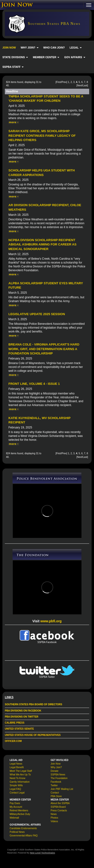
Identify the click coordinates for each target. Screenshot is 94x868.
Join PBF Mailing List (62, 789)
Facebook (56, 782)
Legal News (16, 764)
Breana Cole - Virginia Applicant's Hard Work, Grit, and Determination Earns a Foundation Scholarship (44, 349)
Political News (17, 832)
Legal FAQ (15, 789)
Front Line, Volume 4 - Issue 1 (34, 384)
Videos (54, 821)
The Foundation (59, 778)
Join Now (56, 764)
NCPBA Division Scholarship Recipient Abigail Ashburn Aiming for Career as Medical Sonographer (42, 244)
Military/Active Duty (20, 814)
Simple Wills (16, 785)
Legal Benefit (17, 767)
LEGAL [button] (76, 47)
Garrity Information (20, 782)
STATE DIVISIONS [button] (15, 57)
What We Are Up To (20, 775)
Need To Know (17, 778)
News (54, 814)
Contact (55, 793)
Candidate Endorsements (23, 828)
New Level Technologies (43, 853)
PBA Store (56, 796)
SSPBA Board (58, 807)
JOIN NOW (9, 47)
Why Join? (56, 767)
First (58, 82)
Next (80, 85)
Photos (54, 818)
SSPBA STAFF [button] (13, 67)
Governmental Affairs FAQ (24, 836)
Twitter (54, 785)
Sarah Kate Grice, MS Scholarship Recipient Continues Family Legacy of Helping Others (42, 136)
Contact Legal (17, 793)
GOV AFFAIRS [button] (75, 57)
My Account (16, 807)
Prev (64, 82)
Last (85, 85)
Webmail (14, 818)
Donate (54, 771)
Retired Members (19, 810)
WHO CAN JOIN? (54, 47)
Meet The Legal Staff (21, 771)
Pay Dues (15, 803)
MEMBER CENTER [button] (46, 57)
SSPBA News (58, 775)
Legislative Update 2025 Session (37, 314)
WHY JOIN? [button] (30, 47)
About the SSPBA (60, 803)
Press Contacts (59, 810)
